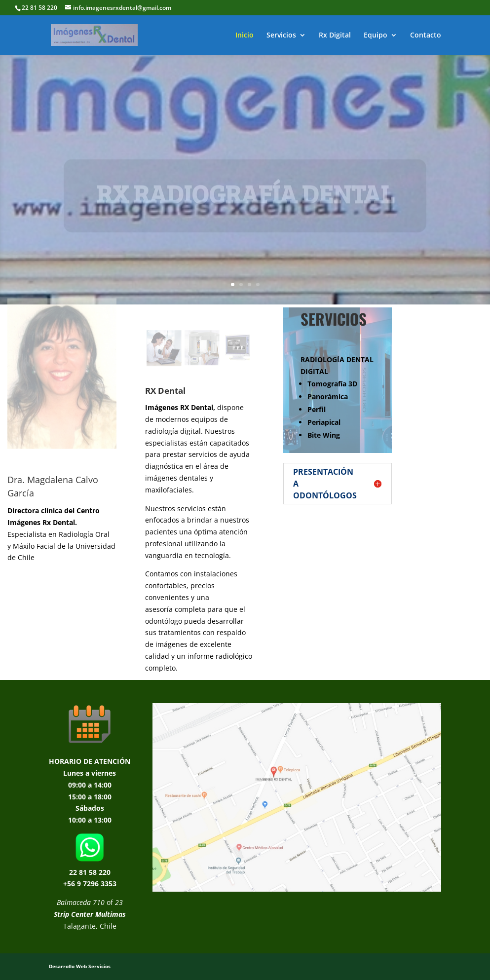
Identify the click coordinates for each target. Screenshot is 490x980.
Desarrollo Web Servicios (80, 966)
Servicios (281, 36)
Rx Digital (335, 36)
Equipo (376, 36)
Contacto (426, 36)
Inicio (245, 36)
